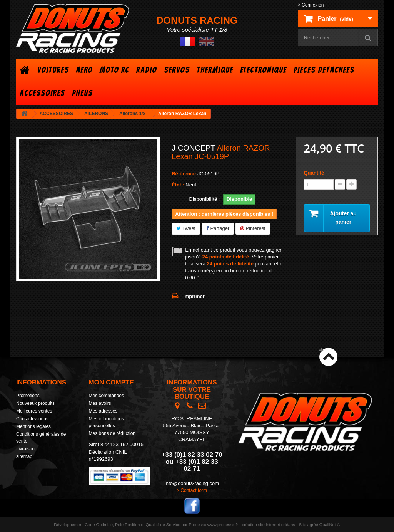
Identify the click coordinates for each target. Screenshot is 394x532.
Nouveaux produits (35, 403)
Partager (218, 228)
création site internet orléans (269, 525)
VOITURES (53, 70)
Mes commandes (106, 396)
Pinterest (253, 228)
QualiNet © (330, 525)
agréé (313, 525)
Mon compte (111, 382)
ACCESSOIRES (42, 93)
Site (303, 525)
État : (178, 185)
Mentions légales (33, 426)
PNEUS (82, 93)
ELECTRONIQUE (263, 70)
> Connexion (311, 5)
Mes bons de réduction (112, 433)
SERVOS (177, 70)
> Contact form (192, 490)
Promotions (28, 396)
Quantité (314, 173)
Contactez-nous (32, 419)
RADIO (147, 70)
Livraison (25, 449)
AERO (84, 70)
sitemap (24, 456)
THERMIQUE (215, 70)
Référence (184, 174)
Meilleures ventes (34, 411)
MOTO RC (114, 70)
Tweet (186, 228)
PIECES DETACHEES (324, 70)
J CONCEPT (193, 148)
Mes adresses (103, 411)
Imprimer (194, 296)
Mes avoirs (100, 403)
